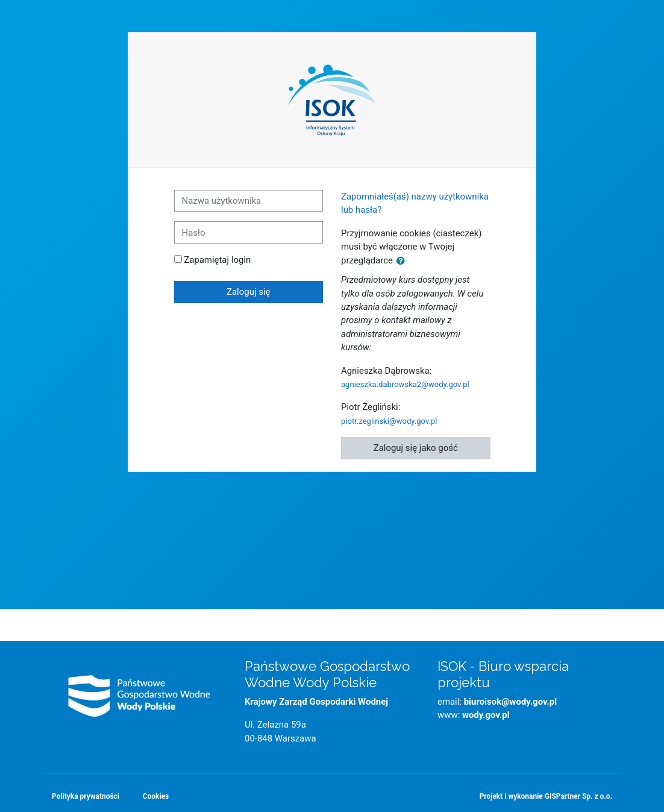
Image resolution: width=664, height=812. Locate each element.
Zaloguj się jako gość (416, 448)
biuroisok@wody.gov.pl (510, 702)
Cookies (156, 796)
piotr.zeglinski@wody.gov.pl (389, 421)
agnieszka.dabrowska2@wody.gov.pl (405, 384)
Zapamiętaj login (217, 260)
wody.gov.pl (486, 715)
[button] (403, 261)
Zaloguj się (248, 292)
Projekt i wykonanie (546, 796)
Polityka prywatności (86, 796)
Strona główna (332, 615)
